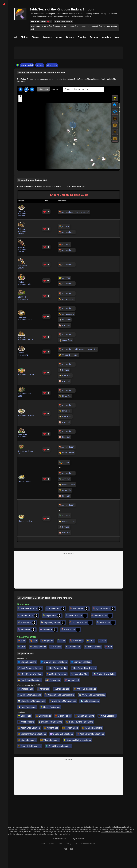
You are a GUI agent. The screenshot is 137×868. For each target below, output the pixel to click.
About (43, 844)
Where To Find (27, 65)
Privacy (68, 844)
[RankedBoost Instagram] (71, 849)
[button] (104, 159)
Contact (51, 844)
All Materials (52, 65)
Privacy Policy (24, 832)
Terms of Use (36, 832)
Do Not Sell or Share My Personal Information (117, 832)
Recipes (40, 65)
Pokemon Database (88, 844)
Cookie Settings (47, 832)
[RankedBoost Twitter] (66, 849)
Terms (60, 844)
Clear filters (55, 89)
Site (76, 844)
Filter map (43, 89)
